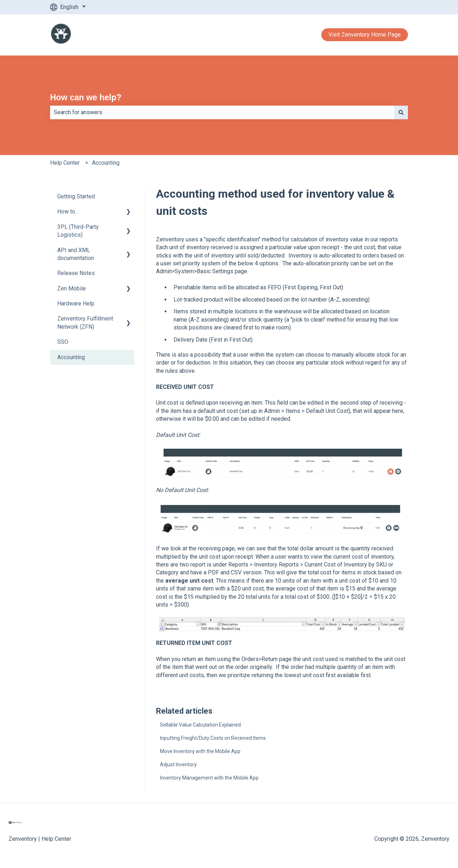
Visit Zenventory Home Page (365, 35)
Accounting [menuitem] (71, 357)
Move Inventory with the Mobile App (200, 751)
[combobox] (222, 112)
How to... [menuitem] (68, 211)
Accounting (106, 163)
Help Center (65, 163)
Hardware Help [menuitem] (76, 303)
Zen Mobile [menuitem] (72, 288)
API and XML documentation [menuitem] (76, 254)
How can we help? (86, 97)
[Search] (401, 112)
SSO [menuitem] (63, 342)
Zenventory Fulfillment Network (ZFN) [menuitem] (85, 322)
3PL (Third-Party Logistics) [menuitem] (78, 231)
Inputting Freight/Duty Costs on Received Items (213, 738)
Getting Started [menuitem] (76, 196)
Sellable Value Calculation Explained (200, 725)
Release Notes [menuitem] (76, 273)
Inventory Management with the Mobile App (209, 778)
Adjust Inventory (178, 765)
